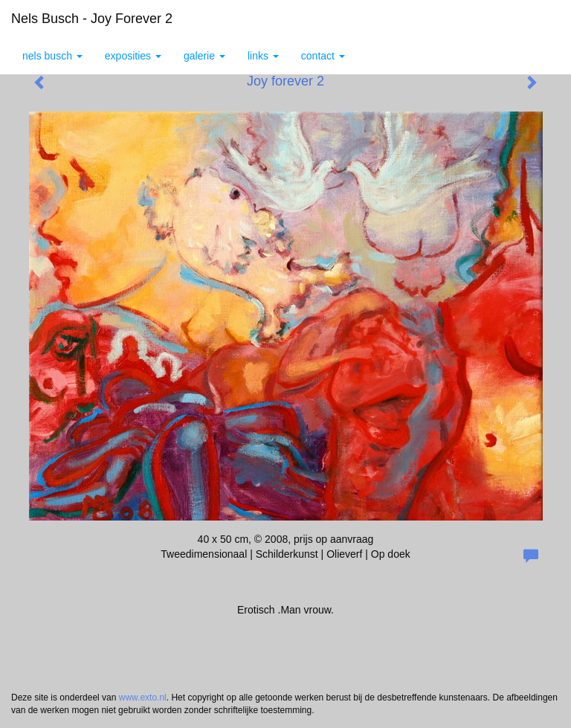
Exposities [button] (133, 56)
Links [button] (263, 56)
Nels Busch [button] (52, 56)
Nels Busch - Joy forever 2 (92, 19)
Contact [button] (323, 56)
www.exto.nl (143, 698)
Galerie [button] (204, 56)
